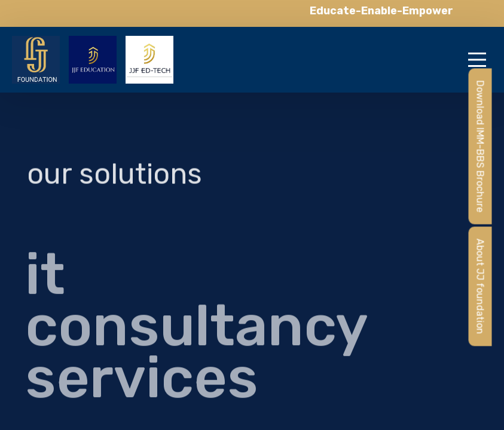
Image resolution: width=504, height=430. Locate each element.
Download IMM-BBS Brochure (480, 147)
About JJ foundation (480, 287)
